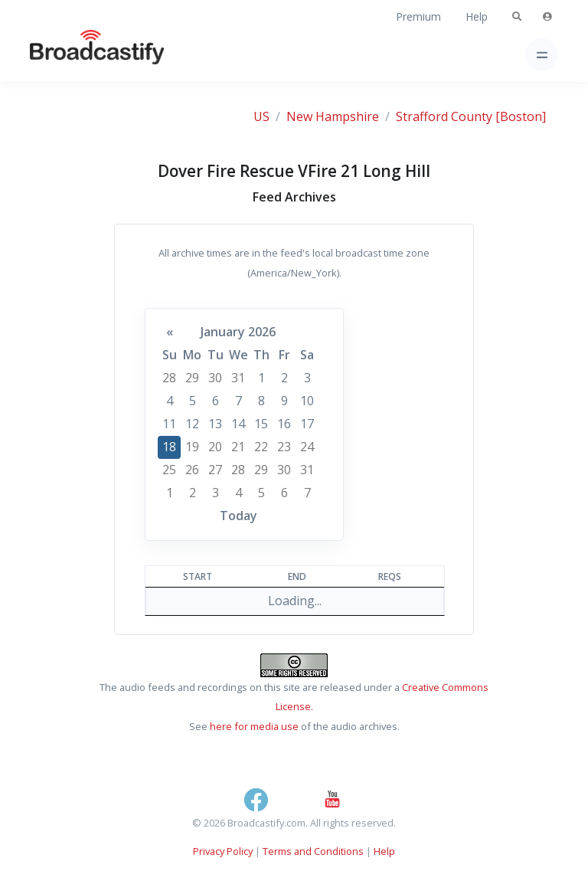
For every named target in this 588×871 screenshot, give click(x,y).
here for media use (254, 726)
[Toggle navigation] (542, 55)
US (261, 116)
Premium (418, 16)
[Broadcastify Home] (73, 55)
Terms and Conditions (313, 851)
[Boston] (521, 116)
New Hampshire (333, 116)
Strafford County (444, 116)
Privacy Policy (223, 851)
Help (477, 16)
